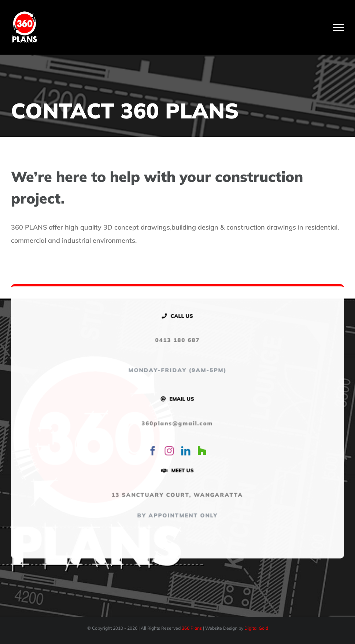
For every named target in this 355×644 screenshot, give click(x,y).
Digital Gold (256, 628)
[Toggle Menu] (339, 28)
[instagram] (168, 452)
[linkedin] (184, 452)
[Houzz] (201, 452)
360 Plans (192, 628)
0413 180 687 (176, 341)
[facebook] (151, 452)
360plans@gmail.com (176, 424)
